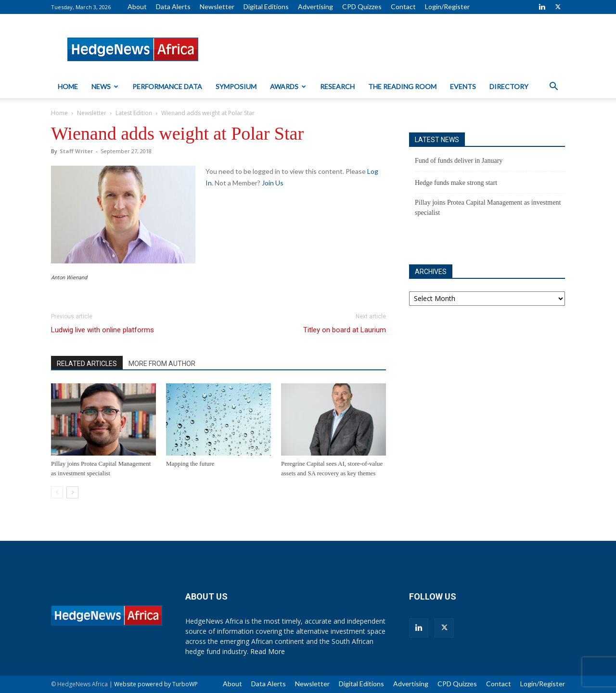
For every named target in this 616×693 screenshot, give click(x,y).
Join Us (273, 183)
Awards (288, 86)
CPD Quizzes (362, 7)
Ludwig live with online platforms (103, 330)
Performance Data (167, 86)
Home (68, 86)
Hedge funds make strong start (456, 183)
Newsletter (217, 7)
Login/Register (447, 7)
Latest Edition (134, 113)
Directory (509, 86)
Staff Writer (76, 151)
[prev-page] (57, 492)
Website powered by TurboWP (156, 684)
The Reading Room (402, 86)
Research (337, 86)
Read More (268, 651)
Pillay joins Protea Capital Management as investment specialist (488, 208)
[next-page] (72, 492)
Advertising (315, 7)
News (105, 86)
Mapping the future (190, 464)
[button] (553, 87)
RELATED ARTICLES (87, 364)
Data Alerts (173, 7)
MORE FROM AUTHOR (162, 364)
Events (463, 86)
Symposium (236, 86)
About (137, 7)
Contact (403, 7)
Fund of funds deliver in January (459, 161)
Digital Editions (266, 7)
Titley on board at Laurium (345, 330)
